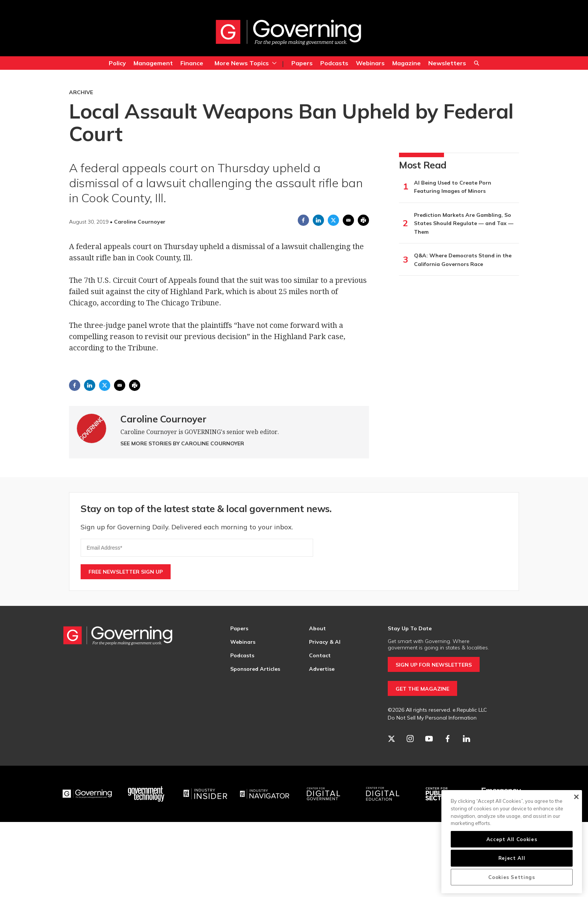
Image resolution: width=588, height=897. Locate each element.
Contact (320, 655)
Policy (117, 63)
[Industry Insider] (205, 794)
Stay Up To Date (410, 628)
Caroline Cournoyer (163, 419)
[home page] (288, 32)
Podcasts (334, 63)
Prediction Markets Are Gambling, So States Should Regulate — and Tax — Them (464, 223)
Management (153, 63)
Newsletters (447, 63)
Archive (81, 92)
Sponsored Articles (255, 669)
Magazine (406, 63)
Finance (192, 63)
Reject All (512, 858)
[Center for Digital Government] (324, 794)
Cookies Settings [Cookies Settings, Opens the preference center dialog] (512, 877)
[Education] (383, 794)
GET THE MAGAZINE (422, 689)
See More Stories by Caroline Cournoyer (182, 443)
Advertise (322, 669)
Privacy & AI (325, 642)
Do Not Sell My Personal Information (432, 718)
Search (477, 64)
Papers (302, 63)
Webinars (370, 63)
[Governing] (87, 794)
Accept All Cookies (512, 839)
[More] (274, 63)
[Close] (576, 797)
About (317, 628)
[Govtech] (147, 794)
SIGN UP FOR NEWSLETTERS (434, 665)
